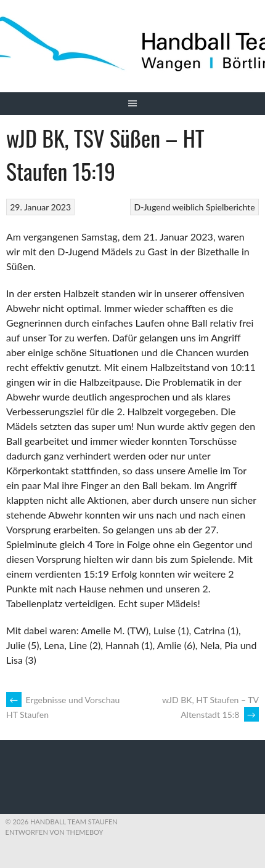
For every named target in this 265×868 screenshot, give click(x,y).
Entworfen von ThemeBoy (55, 832)
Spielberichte (230, 207)
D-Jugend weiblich (169, 207)
